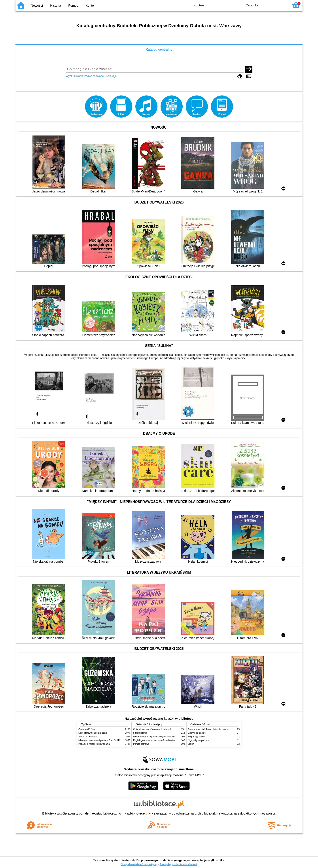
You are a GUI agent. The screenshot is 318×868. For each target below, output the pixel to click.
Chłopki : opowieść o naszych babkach (152, 729)
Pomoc (73, 6)
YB (229, 5)
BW (220, 5)
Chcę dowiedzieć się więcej (139, 864)
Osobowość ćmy (87, 729)
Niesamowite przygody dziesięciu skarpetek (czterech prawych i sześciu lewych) (173, 737)
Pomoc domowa (141, 744)
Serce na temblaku (88, 737)
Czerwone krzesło (197, 733)
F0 (263, 5)
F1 (271, 5)
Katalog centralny (159, 49)
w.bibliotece (138, 813)
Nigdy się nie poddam (199, 740)
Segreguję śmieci (196, 737)
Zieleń (191, 744)
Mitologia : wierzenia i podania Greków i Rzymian (103, 740)
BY (238, 5)
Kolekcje (111, 76)
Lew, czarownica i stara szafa (93, 733)
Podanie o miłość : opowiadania (94, 744)
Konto (90, 6)
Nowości (37, 6)
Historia (56, 6)
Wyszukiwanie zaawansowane (85, 76)
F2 (281, 5)
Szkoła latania (140, 733)
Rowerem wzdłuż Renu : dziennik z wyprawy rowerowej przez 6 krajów (223, 729)
